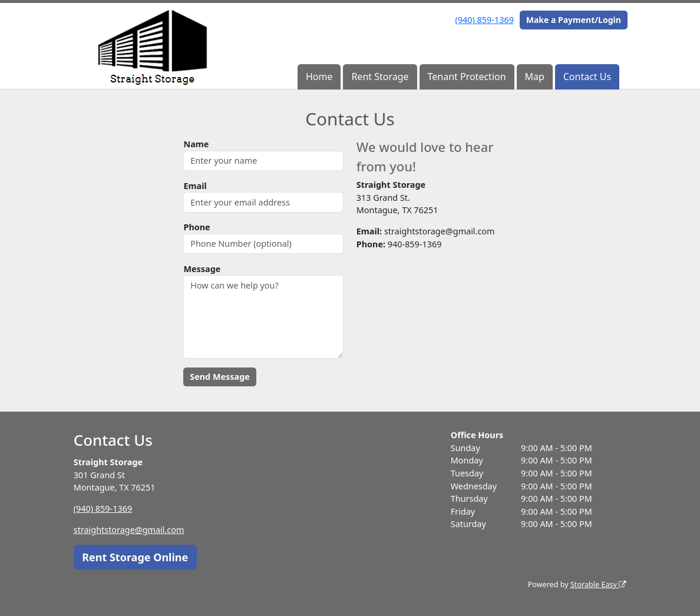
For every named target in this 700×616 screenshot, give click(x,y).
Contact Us (587, 77)
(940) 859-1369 (485, 20)
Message (202, 269)
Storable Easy (598, 584)
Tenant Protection (466, 77)
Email (195, 186)
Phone (197, 227)
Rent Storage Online (135, 557)
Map (534, 77)
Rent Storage (380, 77)
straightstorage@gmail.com (129, 530)
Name (196, 144)
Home (319, 77)
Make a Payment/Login (574, 20)
